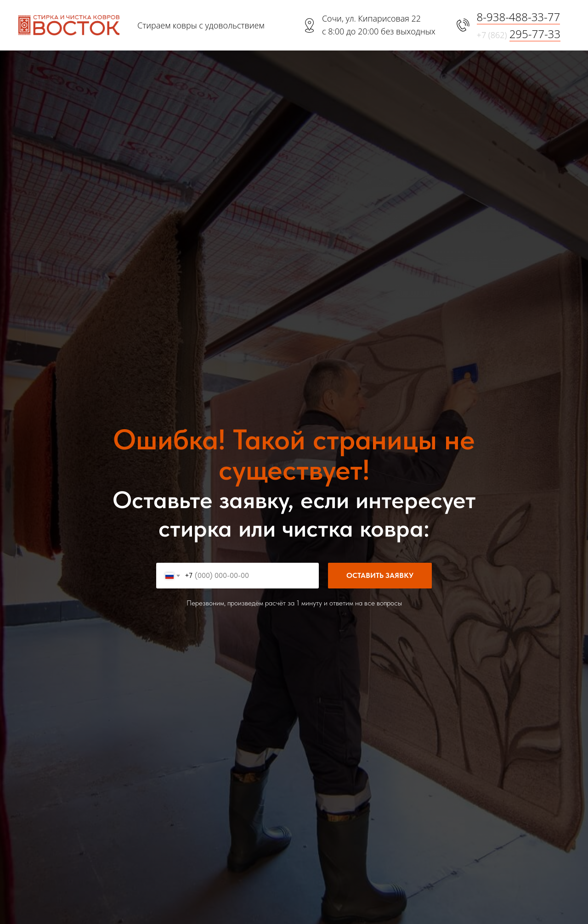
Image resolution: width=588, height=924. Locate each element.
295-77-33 (535, 34)
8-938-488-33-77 (519, 17)
